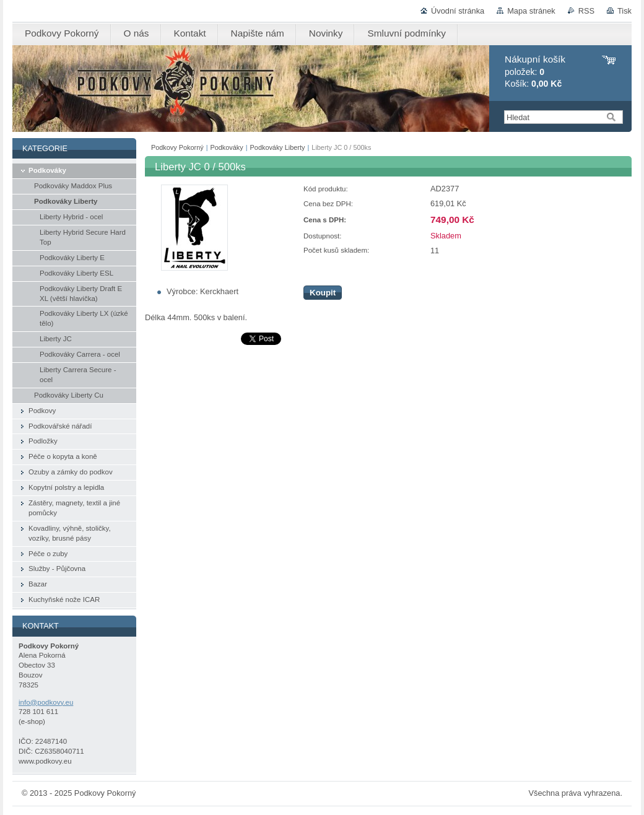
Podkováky (227, 147)
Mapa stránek (531, 11)
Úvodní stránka (458, 11)
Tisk (624, 11)
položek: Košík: (535, 72)
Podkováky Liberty (278, 147)
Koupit (323, 293)
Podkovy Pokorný (177, 147)
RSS (586, 11)
